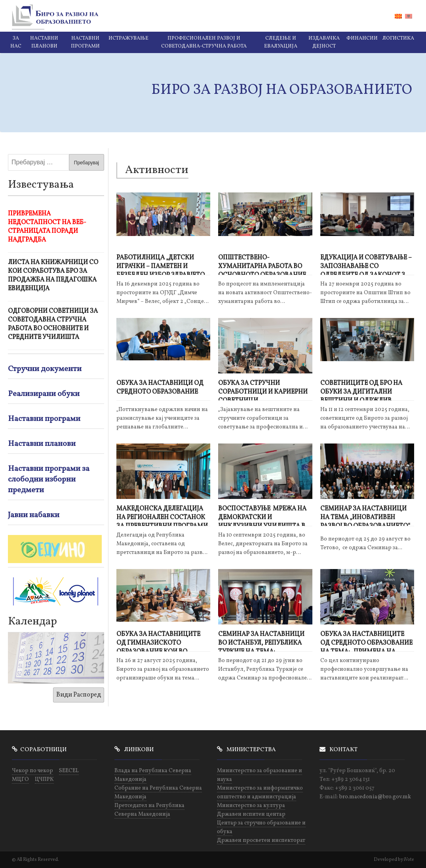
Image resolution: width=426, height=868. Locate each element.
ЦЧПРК (44, 779)
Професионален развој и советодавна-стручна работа (204, 42)
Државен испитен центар (251, 814)
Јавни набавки (34, 515)
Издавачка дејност (324, 42)
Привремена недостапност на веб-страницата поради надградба (47, 227)
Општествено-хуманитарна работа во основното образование (262, 264)
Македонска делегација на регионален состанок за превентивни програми (162, 515)
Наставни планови (44, 42)
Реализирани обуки (44, 394)
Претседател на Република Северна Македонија (149, 810)
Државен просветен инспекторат (261, 840)
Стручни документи (45, 369)
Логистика (398, 38)
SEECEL (69, 771)
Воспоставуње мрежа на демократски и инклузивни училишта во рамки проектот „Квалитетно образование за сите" (264, 515)
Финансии (362, 38)
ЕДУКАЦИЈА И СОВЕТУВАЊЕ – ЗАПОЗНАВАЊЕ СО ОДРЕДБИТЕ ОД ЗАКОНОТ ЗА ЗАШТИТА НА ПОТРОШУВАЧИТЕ (366, 264)
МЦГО (20, 779)
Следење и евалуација (281, 42)
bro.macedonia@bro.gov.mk (375, 797)
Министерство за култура (251, 806)
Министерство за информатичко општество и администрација (260, 793)
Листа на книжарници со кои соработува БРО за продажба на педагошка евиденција (53, 276)
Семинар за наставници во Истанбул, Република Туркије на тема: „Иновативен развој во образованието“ (261, 641)
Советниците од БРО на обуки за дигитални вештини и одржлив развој (361, 390)
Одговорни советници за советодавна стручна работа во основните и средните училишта (53, 324)
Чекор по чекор (32, 771)
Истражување (128, 38)
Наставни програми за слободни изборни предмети (49, 480)
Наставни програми (85, 42)
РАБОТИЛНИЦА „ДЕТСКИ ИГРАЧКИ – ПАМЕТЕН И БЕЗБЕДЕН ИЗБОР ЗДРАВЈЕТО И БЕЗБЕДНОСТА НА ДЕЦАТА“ (162, 264)
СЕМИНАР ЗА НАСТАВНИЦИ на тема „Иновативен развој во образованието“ (365, 515)
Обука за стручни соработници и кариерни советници (263, 390)
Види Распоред (79, 695)
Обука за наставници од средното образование (160, 388)
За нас (16, 42)
